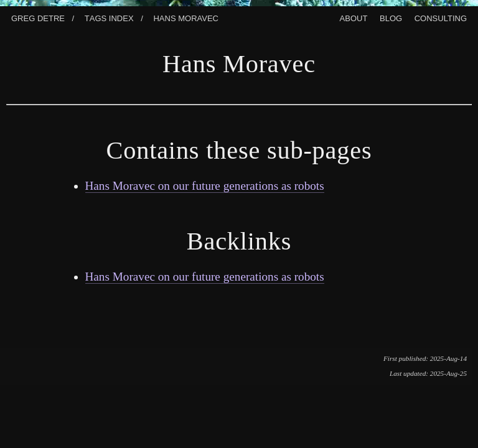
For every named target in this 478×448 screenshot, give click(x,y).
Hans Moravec (186, 17)
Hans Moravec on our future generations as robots (205, 186)
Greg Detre (38, 17)
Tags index (109, 17)
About (354, 17)
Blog (391, 17)
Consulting (441, 17)
